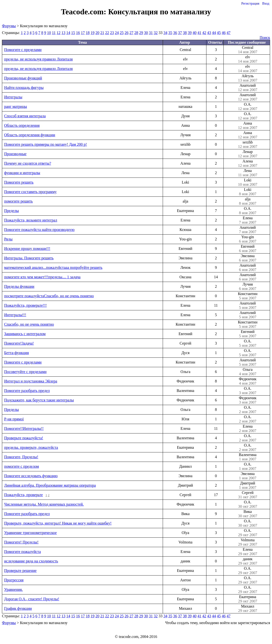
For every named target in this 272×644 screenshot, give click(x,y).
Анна (248, 126)
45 (219, 33)
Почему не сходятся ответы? (28, 163)
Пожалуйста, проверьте (23, 495)
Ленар (248, 154)
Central (248, 50)
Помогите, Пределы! (21, 457)
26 (127, 33)
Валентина (248, 457)
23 (112, 33)
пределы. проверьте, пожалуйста (31, 447)
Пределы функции (19, 286)
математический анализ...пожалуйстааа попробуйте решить (53, 267)
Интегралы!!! (15, 315)
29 (141, 33)
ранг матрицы (16, 106)
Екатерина (248, 599)
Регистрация (250, 4)
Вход (266, 4)
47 (229, 33)
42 (204, 33)
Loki (248, 182)
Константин (248, 296)
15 (73, 33)
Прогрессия (14, 580)
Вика (248, 514)
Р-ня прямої (14, 419)
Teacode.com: (85, 12)
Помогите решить (19, 182)
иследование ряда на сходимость (31, 561)
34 (165, 33)
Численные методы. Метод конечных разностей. (44, 504)
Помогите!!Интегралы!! (24, 428)
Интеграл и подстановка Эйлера (31, 381)
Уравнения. (13, 589)
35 (170, 33)
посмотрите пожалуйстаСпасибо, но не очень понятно (49, 296)
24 (117, 33)
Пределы (11, 211)
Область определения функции (30, 135)
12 (59, 33)
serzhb (248, 144)
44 (214, 33)
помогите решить (18, 201)
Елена (248, 220)
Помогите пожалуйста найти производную (39, 230)
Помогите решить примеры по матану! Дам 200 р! (46, 144)
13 (63, 33)
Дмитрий (248, 485)
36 (175, 33)
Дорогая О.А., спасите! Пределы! (32, 599)
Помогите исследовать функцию (31, 476)
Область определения (22, 125)
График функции (18, 608)
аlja (248, 201)
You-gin (248, 239)
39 (190, 33)
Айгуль (248, 78)
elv (248, 59)
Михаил (248, 609)
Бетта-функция (17, 353)
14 (68, 33)
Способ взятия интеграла (25, 116)
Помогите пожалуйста (22, 552)
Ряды (8, 239)
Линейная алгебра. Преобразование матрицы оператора (50, 485)
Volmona (248, 542)
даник (248, 561)
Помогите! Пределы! (21, 542)
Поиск (265, 38)
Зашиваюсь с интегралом (25, 334)
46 (224, 33)
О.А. (248, 107)
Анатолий (248, 88)
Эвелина (248, 258)
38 (185, 33)
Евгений (248, 249)
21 (102, 33)
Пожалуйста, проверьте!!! (25, 305)
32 (156, 33)
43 (209, 33)
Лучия (248, 287)
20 (97, 33)
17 (83, 33)
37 (180, 33)
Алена (248, 163)
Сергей (248, 495)
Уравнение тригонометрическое (30, 533)
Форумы (9, 26)
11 (54, 33)
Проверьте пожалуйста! (24, 438)
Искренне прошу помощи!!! (27, 249)
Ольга (248, 372)
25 (122, 33)
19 (93, 33)
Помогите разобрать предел (27, 391)
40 (195, 33)
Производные (15, 154)
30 (146, 33)
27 (131, 33)
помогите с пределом (21, 466)
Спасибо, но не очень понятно (29, 324)
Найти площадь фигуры (24, 88)
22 (107, 33)
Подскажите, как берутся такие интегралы (39, 400)
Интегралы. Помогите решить (29, 258)
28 (136, 33)
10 (49, 33)
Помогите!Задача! (19, 343)
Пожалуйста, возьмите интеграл (31, 220)
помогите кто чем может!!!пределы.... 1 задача (42, 277)
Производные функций (23, 78)
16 (78, 33)
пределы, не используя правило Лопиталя (38, 59)
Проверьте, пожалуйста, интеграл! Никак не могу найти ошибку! (58, 523)
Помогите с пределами (23, 50)
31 (151, 33)
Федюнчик (248, 381)
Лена (248, 173)
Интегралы (13, 97)
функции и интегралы (22, 173)
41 (199, 33)
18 (88, 33)
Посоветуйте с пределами (25, 372)
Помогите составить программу (30, 192)
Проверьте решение (20, 571)
